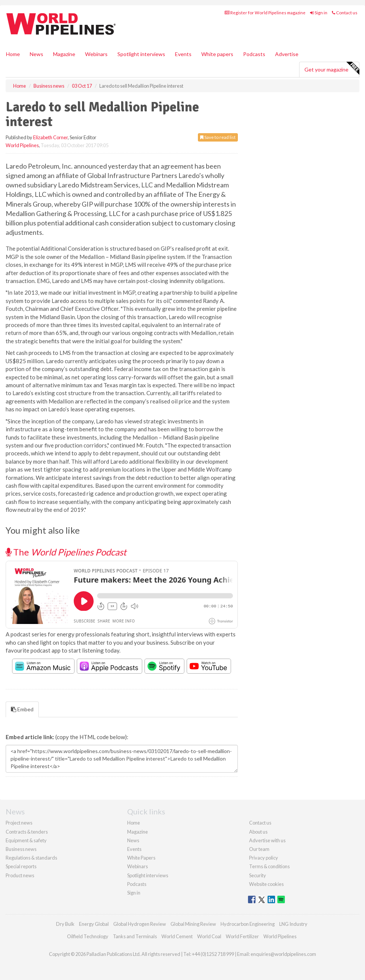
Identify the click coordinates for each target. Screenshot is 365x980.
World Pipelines (22, 145)
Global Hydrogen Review (140, 924)
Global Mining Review (193, 924)
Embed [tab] (22, 709)
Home (13, 54)
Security (258, 875)
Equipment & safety (26, 840)
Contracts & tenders (27, 832)
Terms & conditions (269, 866)
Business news (21, 849)
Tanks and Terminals (135, 936)
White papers (217, 54)
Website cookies (266, 884)
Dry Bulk (65, 924)
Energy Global (94, 924)
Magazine (64, 54)
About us (258, 832)
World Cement (177, 936)
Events (183, 54)
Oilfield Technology (88, 936)
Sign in (319, 13)
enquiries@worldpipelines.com (283, 954)
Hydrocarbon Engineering (248, 924)
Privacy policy (264, 858)
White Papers (141, 858)
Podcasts (254, 54)
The (66, 552)
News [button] (36, 54)
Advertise (287, 54)
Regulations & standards (31, 858)
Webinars (96, 54)
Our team (259, 849)
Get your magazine (332, 68)
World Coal (209, 936)
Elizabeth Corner (50, 137)
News (133, 840)
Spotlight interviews (141, 54)
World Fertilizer (242, 936)
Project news (19, 823)
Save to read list (218, 137)
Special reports (21, 866)
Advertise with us (267, 840)
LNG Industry (293, 924)
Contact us (345, 13)
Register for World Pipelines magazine (265, 13)
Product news (20, 875)
